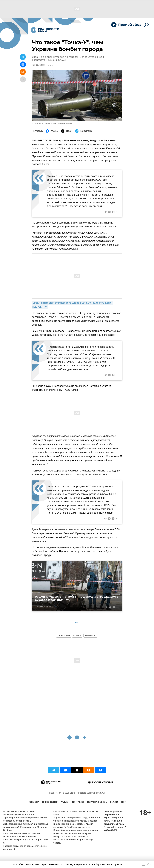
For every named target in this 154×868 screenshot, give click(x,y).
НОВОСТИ (33, 802)
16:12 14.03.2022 (39, 65)
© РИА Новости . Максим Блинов (44, 123)
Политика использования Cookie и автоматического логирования (21, 835)
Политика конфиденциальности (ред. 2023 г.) (25, 841)
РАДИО (64, 802)
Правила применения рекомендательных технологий (25, 848)
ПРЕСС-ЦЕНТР (50, 802)
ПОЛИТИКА (55, 793)
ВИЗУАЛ (101, 793)
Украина (77, 636)
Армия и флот (64, 636)
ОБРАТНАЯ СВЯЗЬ (97, 802)
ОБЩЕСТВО (69, 793)
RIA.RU (114, 802)
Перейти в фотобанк (65, 123)
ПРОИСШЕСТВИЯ (86, 793)
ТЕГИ (124, 802)
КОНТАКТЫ (78, 802)
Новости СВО (90, 636)
